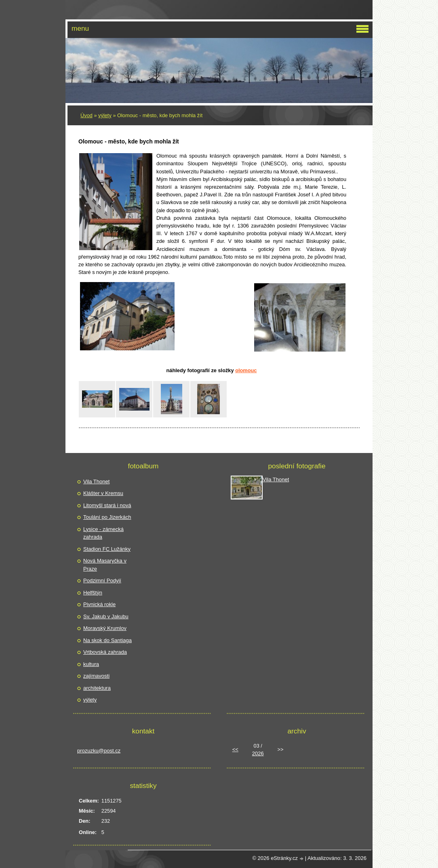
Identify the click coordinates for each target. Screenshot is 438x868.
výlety (105, 115)
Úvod (86, 115)
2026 (258, 753)
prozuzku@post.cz (99, 751)
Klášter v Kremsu (103, 493)
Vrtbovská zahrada (105, 652)
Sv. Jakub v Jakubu (106, 616)
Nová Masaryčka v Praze (105, 565)
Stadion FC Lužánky (107, 549)
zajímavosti (96, 676)
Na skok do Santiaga (107, 640)
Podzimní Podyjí (102, 580)
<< (235, 749)
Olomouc (246, 370)
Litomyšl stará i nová (107, 505)
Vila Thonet (96, 481)
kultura (91, 664)
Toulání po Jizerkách (107, 517)
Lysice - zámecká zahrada (103, 533)
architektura (97, 688)
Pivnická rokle (99, 604)
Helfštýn (93, 593)
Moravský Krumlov (105, 628)
